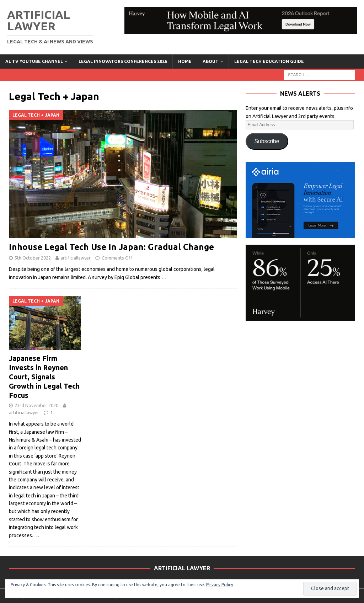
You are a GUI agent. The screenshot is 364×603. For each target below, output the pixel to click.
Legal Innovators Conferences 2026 (123, 61)
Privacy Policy (220, 585)
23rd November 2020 (36, 405)
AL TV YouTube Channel (34, 61)
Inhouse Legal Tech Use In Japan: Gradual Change (111, 247)
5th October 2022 (33, 258)
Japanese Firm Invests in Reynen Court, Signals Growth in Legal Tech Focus (44, 377)
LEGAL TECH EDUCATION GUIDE (269, 61)
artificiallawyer (76, 258)
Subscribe (267, 141)
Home (185, 61)
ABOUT (211, 61)
